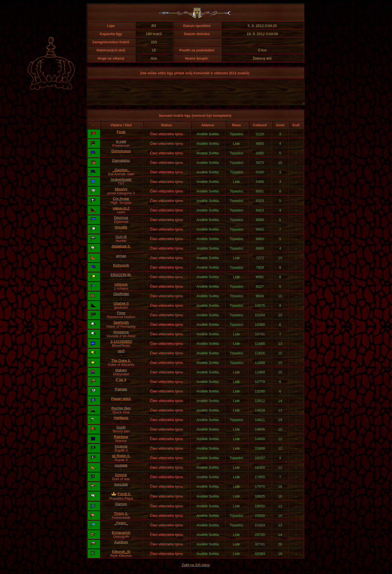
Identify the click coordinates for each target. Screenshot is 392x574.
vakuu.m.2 (121, 213)
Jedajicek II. (121, 251)
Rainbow (121, 442)
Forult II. (124, 499)
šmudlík (121, 232)
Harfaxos (121, 423)
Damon (121, 509)
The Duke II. (121, 365)
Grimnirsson (121, 156)
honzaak (121, 489)
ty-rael (121, 146)
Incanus (121, 451)
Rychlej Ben (121, 413)
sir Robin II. (121, 461)
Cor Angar (121, 203)
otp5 (121, 356)
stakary (121, 375)
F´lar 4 (121, 384)
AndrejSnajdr (121, 184)
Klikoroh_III (121, 556)
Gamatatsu (121, 165)
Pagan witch (121, 403)
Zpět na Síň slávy (196, 570)
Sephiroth (121, 327)
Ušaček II (121, 308)
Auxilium (121, 547)
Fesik (121, 137)
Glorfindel (121, 299)
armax (121, 261)
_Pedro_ (121, 528)
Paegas (121, 394)
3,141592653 (121, 346)
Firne (121, 318)
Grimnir (121, 480)
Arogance (121, 337)
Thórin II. (121, 518)
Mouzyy (121, 194)
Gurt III (121, 242)
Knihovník (121, 270)
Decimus (121, 222)
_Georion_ (121, 175)
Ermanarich (121, 537)
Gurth (121, 432)
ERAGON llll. (121, 280)
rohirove (121, 289)
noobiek (121, 470)
